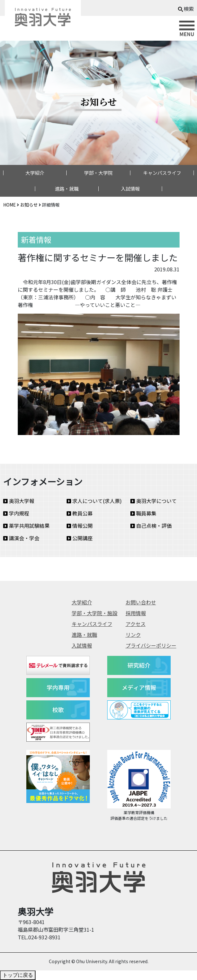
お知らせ (29, 205)
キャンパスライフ (162, 173)
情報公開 (80, 526)
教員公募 (80, 513)
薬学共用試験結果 (26, 526)
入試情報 (130, 189)
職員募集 (143, 513)
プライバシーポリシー (151, 645)
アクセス (136, 624)
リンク (133, 635)
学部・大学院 (98, 173)
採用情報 (136, 613)
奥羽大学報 (19, 501)
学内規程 (16, 513)
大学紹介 (35, 173)
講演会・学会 (21, 538)
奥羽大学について (154, 501)
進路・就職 (67, 189)
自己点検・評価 (151, 526)
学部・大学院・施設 (95, 613)
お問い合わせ (141, 602)
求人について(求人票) (94, 501)
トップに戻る (18, 975)
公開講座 (80, 538)
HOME (10, 205)
